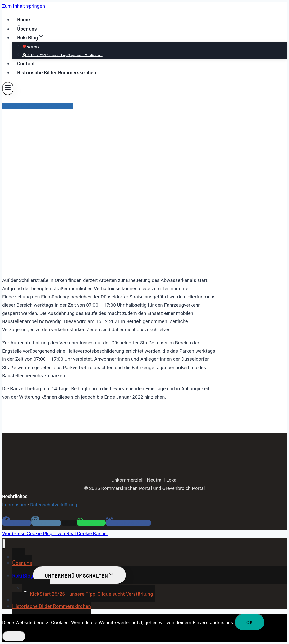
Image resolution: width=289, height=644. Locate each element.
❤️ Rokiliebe (31, 46)
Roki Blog (23, 575)
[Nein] (14, 636)
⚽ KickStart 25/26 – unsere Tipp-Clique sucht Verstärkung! (63, 55)
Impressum (14, 505)
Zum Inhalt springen (23, 6)
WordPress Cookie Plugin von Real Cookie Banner (55, 534)
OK (250, 622)
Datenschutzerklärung (54, 505)
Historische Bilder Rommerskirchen (57, 72)
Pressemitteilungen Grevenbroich (38, 106)
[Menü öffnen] (8, 88)
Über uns (27, 29)
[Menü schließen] (4, 544)
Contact (26, 63)
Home (24, 19)
